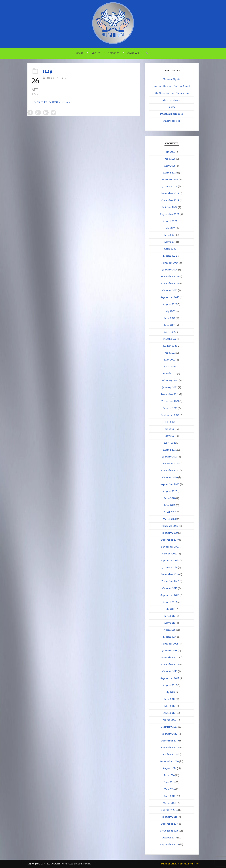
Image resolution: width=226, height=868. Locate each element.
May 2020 (170, 505)
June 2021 (170, 429)
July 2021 (170, 422)
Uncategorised (172, 121)
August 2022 (170, 346)
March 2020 (170, 519)
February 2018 (170, 644)
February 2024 (170, 263)
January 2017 (170, 734)
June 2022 (170, 353)
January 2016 (170, 817)
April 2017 (169, 713)
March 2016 (169, 803)
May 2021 (170, 436)
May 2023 (170, 325)
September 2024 (170, 214)
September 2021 (170, 415)
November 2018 (170, 581)
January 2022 (170, 387)
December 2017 (170, 658)
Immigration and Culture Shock (172, 86)
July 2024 (170, 228)
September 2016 (169, 761)
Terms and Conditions (171, 864)
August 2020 (170, 491)
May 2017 (170, 706)
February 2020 (170, 526)
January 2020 (170, 533)
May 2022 (170, 360)
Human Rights (172, 79)
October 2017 (170, 671)
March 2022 (170, 374)
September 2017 (170, 678)
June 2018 (170, 616)
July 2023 (170, 311)
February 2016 (169, 810)
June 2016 (169, 782)
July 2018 (170, 609)
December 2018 (170, 574)
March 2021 (170, 450)
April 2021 (170, 443)
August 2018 (170, 602)
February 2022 (170, 381)
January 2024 (170, 270)
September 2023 (170, 297)
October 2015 (169, 838)
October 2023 (170, 290)
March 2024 (170, 256)
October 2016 (169, 755)
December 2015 (170, 824)
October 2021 (170, 408)
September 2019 (170, 561)
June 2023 (170, 318)
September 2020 (170, 484)
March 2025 (170, 173)
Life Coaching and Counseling (172, 93)
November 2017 (170, 665)
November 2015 (169, 831)
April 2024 (170, 249)
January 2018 (170, 651)
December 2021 (170, 394)
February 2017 (169, 727)
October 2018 (170, 588)
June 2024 (170, 235)
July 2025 (170, 152)
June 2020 (170, 498)
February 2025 (170, 180)
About (96, 53)
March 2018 (170, 637)
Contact (133, 53)
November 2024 (170, 200)
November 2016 (170, 748)
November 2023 (170, 284)
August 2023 (170, 304)
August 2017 (170, 685)
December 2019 (170, 540)
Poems (172, 107)
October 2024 (170, 207)
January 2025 (170, 187)
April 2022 (170, 367)
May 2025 (170, 166)
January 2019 (170, 568)
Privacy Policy (191, 864)
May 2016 (169, 789)
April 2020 (170, 512)
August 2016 (169, 768)
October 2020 (170, 477)
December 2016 (170, 741)
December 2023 (170, 277)
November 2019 (170, 547)
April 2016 (169, 796)
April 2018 (169, 630)
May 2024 (170, 242)
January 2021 (170, 457)
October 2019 (170, 554)
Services (114, 53)
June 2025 (170, 159)
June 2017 (170, 699)
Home (80, 53)
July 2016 (169, 775)
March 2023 (170, 339)
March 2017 (169, 720)
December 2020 (170, 464)
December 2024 (170, 193)
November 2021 (170, 401)
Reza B (50, 78)
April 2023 (170, 332)
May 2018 (170, 623)
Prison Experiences (172, 114)
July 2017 (170, 692)
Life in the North (172, 100)
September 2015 (169, 845)
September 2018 (170, 595)
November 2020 (170, 471)
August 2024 (170, 221)
